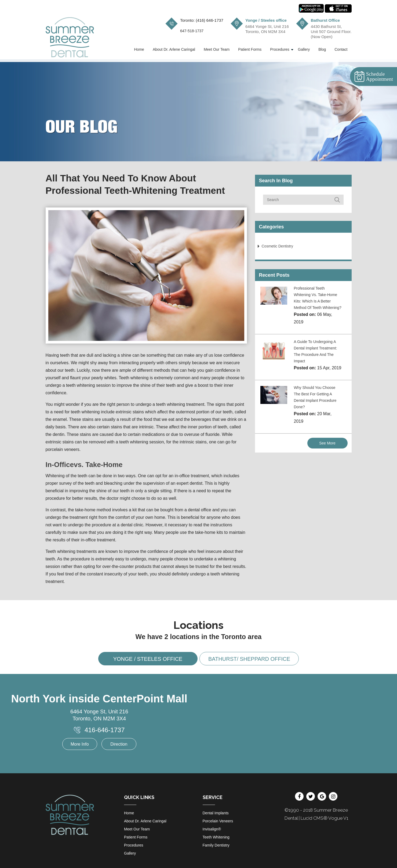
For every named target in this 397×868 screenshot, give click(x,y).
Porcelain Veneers (218, 821)
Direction (119, 744)
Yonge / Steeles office (148, 659)
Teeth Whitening (216, 837)
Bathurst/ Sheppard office (249, 659)
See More (327, 443)
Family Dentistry (216, 845)
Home (139, 49)
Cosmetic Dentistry (277, 246)
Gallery (304, 49)
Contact (341, 49)
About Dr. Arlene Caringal (174, 49)
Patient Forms (250, 49)
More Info (80, 744)
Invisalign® (212, 829)
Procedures (280, 49)
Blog (322, 49)
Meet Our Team (217, 49)
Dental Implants (216, 813)
